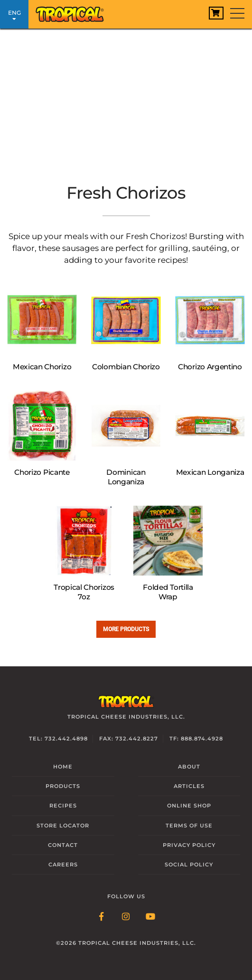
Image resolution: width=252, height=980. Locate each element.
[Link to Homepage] (74, 12)
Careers (63, 865)
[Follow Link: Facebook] (102, 917)
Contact (63, 845)
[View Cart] (216, 13)
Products (63, 786)
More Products (126, 629)
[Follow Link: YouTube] (151, 917)
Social (189, 865)
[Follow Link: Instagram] (126, 917)
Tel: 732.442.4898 (58, 739)
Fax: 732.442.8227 (129, 739)
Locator (63, 826)
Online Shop (189, 806)
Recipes (63, 806)
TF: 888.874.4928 (196, 739)
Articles (189, 786)
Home (63, 767)
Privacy (189, 845)
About (189, 767)
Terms (189, 826)
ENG (14, 15)
